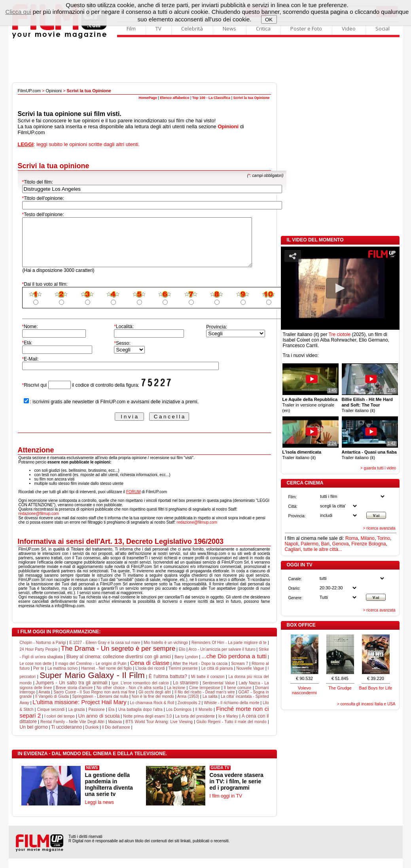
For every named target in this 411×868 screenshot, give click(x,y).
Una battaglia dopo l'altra (140, 719)
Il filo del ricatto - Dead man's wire (205, 702)
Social (383, 28)
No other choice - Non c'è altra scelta (130, 697)
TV (158, 28)
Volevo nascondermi (304, 690)
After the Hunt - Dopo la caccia (200, 673)
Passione (96, 719)
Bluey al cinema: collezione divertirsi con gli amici (119, 666)
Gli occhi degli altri (155, 702)
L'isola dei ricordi (150, 678)
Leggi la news (99, 812)
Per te (39, 678)
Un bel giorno (34, 737)
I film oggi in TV (226, 805)
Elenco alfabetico (174, 98)
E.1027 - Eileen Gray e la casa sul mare (105, 652)
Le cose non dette (36, 673)
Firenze (359, 544)
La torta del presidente (195, 726)
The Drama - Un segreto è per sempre (118, 658)
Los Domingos (179, 719)
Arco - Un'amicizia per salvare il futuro (222, 659)
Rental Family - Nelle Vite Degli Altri (72, 731)
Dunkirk (92, 737)
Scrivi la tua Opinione (251, 98)
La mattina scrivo (63, 678)
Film (131, 28)
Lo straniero (186, 692)
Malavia (115, 731)
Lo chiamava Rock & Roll (152, 712)
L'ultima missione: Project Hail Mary (80, 711)
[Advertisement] (206, 61)
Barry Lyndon (186, 666)
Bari (325, 544)
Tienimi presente (183, 678)
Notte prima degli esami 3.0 (147, 726)
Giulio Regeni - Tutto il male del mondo (232, 731)
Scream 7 (240, 673)
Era (112, 719)
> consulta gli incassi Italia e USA (366, 704)
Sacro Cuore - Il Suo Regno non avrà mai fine (94, 702)
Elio (182, 659)
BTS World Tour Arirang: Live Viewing (159, 731)
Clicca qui (18, 12)
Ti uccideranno (66, 737)
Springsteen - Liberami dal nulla (100, 706)
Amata (44, 702)
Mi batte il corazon (208, 686)
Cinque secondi (51, 719)
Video (349, 28)
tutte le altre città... (323, 549)
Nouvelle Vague (250, 678)
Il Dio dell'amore (116, 737)
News (229, 28)
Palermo (310, 544)
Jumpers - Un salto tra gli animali (71, 692)
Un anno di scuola (99, 725)
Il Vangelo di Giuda (52, 706)
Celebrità (192, 28)
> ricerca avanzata (379, 528)
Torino (384, 538)
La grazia (77, 719)
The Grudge (340, 688)
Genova (341, 544)
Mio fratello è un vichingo (166, 652)
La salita (210, 706)
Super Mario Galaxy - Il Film (92, 685)
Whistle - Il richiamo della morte (231, 712)
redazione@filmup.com (39, 523)
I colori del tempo (60, 726)
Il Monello (204, 719)
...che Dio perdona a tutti (234, 666)
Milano (368, 538)
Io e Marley (228, 726)
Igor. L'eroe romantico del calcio (140, 692)
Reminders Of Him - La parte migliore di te (229, 652)
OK (269, 20)
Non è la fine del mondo (153, 706)
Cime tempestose (205, 697)
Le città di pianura (217, 678)
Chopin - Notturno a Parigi (43, 652)
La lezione (176, 697)
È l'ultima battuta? (168, 686)
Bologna (377, 544)
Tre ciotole (340, 334)
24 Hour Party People (39, 659)
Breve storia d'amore (74, 697)
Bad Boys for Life (376, 688)
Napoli (292, 544)
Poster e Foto (306, 28)
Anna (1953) (188, 706)
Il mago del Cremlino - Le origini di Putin (91, 673)
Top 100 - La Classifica (211, 98)
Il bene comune (238, 697)
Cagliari (293, 549)
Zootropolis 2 (189, 712)
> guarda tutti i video (378, 468)
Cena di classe (150, 672)
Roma (352, 538)
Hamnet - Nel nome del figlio (106, 678)
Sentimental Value (219, 692)
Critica (263, 28)
